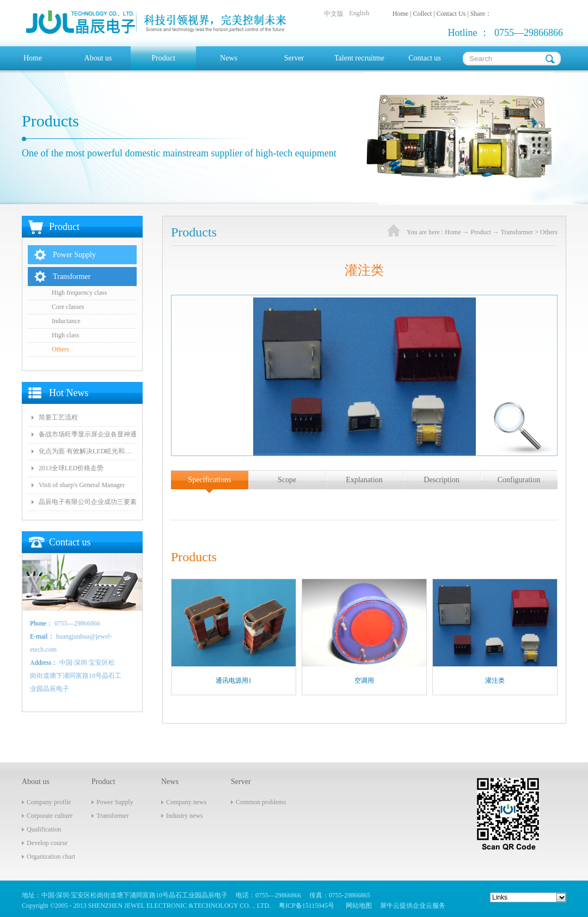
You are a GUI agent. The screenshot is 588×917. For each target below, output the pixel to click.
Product (481, 232)
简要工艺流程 (58, 417)
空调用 (364, 681)
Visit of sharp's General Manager (82, 485)
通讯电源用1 (234, 681)
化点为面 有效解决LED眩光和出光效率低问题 (88, 451)
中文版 (334, 14)
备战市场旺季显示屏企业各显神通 (88, 434)
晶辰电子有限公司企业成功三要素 (88, 502)
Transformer (517, 232)
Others (549, 232)
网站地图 (357, 906)
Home (33, 58)
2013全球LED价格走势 (71, 468)
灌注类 (495, 681)
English (359, 13)
